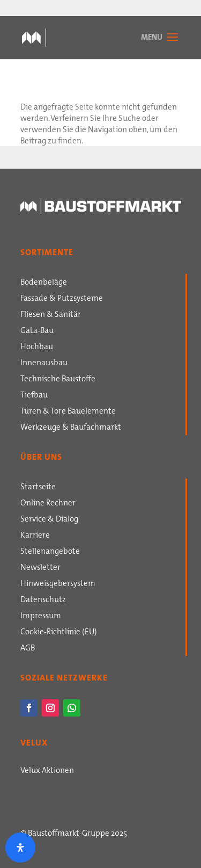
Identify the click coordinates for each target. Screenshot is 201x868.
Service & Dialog (49, 520)
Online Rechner (48, 504)
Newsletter (40, 568)
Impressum (41, 617)
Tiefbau (34, 396)
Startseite (38, 488)
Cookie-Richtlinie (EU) (59, 633)
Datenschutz (43, 601)
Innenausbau (44, 364)
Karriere (35, 536)
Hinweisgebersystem (58, 584)
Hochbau (37, 348)
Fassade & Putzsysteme (62, 299)
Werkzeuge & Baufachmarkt (71, 428)
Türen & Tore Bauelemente (68, 412)
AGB (28, 649)
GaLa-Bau (37, 331)
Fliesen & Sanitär (51, 315)
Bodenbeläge (44, 283)
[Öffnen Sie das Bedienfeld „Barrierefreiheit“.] (20, 848)
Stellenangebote (50, 552)
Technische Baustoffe (58, 380)
